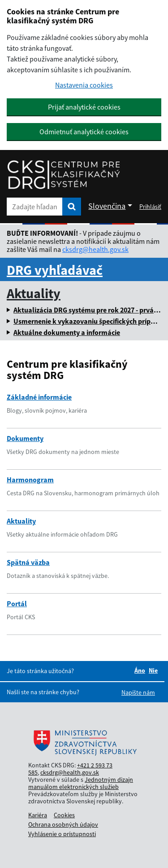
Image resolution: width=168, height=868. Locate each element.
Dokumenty (25, 438)
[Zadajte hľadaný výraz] (34, 207)
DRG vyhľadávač (55, 270)
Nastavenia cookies (84, 85)
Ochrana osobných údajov (63, 824)
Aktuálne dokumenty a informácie (67, 332)
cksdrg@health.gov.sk (95, 249)
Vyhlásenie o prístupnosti (62, 834)
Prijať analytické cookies (84, 107)
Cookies (64, 815)
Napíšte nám (138, 692)
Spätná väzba (28, 562)
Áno (140, 670)
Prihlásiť (150, 207)
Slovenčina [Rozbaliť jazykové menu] (107, 206)
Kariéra (38, 815)
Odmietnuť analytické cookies (84, 132)
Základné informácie (39, 397)
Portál (17, 604)
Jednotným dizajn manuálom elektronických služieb (81, 783)
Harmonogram (30, 480)
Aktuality (34, 293)
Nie (153, 670)
